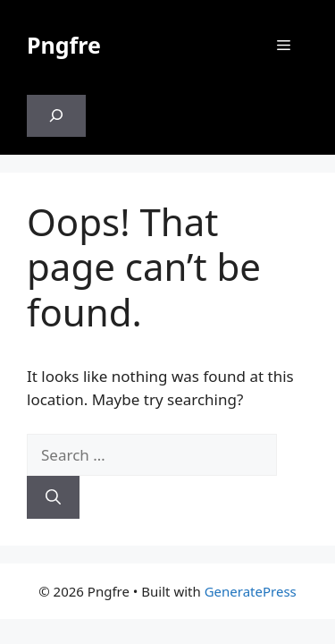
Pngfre (64, 45)
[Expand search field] (56, 116)
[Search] (53, 497)
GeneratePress (251, 591)
